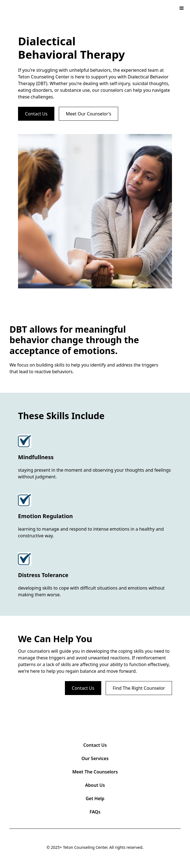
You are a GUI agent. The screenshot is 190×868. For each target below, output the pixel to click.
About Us (95, 785)
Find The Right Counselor (139, 688)
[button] (182, 8)
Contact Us (36, 114)
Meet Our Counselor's (88, 114)
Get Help (95, 798)
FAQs (95, 812)
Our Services (95, 758)
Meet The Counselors (95, 772)
